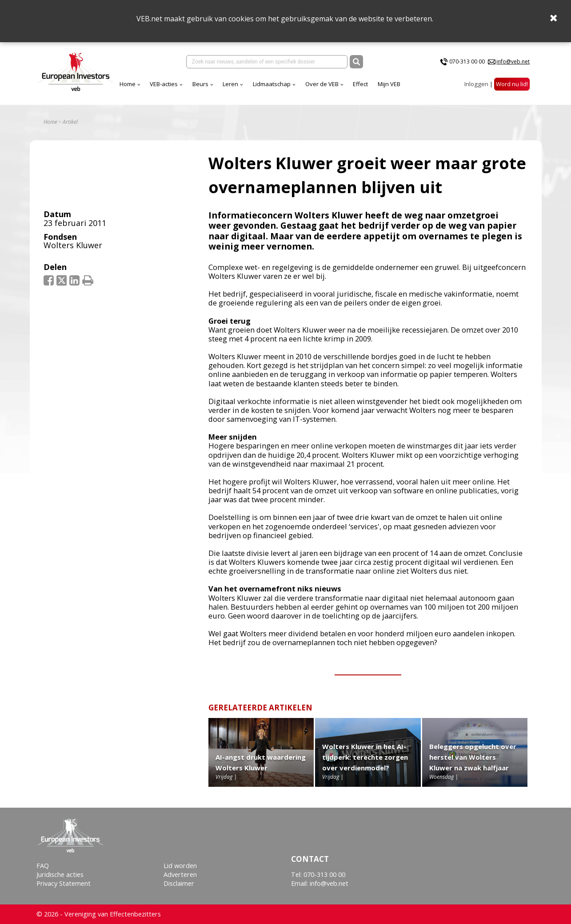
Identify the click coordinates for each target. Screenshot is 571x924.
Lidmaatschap (272, 84)
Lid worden (180, 866)
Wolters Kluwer (73, 245)
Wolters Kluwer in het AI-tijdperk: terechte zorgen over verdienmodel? (365, 757)
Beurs (200, 84)
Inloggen (476, 84)
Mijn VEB (389, 84)
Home (128, 84)
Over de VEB (322, 84)
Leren (230, 84)
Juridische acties (60, 874)
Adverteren (180, 874)
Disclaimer (179, 883)
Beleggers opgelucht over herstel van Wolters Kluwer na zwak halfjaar (473, 757)
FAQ (43, 866)
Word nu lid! (512, 84)
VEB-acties (164, 84)
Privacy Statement (64, 883)
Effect (360, 84)
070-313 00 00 (467, 61)
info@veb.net (513, 61)
